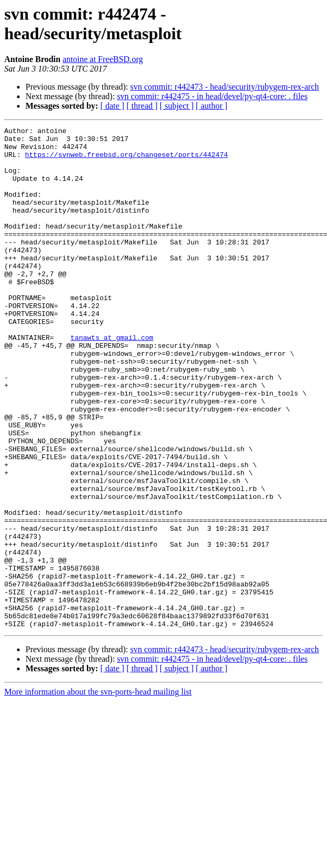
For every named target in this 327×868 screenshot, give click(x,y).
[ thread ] (142, 106)
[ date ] (112, 106)
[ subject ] (177, 106)
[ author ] (212, 106)
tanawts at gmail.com (112, 380)
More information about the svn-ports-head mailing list (98, 792)
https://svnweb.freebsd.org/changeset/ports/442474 (126, 161)
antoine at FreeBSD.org (103, 59)
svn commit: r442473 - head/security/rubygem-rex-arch (224, 87)
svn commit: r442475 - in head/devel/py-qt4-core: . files (212, 96)
